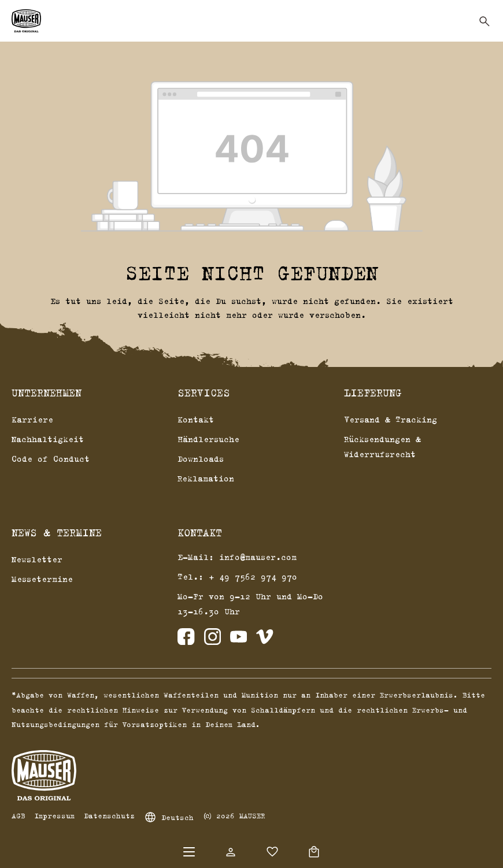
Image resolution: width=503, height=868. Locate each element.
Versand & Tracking (391, 419)
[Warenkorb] (314, 852)
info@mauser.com (258, 557)
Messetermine (42, 579)
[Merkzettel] (272, 852)
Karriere (32, 419)
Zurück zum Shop (251, 343)
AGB (18, 815)
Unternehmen (47, 393)
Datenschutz (109, 815)
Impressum (54, 815)
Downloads (201, 459)
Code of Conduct (51, 459)
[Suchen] (484, 21)
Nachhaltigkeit (48, 439)
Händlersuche (208, 439)
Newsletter (37, 559)
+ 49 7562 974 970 (253, 576)
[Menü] (189, 852)
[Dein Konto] (231, 852)
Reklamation (206, 478)
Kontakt (196, 419)
